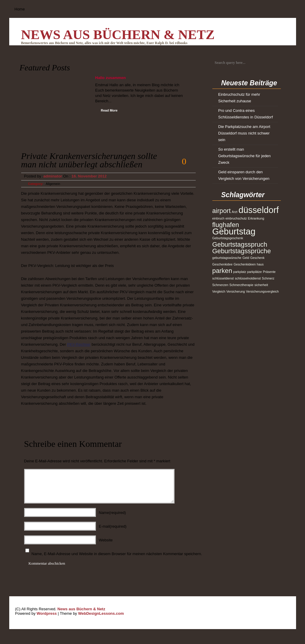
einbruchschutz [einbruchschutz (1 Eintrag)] (236, 218)
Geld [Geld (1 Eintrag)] (246, 258)
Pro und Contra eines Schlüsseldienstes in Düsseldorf (246, 114)
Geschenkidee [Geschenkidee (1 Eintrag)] (222, 264)
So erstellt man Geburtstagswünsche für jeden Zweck (245, 156)
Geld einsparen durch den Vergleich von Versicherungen (244, 175)
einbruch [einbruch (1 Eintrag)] (218, 218)
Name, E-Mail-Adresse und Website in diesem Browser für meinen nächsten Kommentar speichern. (117, 554)
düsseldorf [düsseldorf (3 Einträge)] (259, 210)
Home (20, 9)
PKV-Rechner (79, 344)
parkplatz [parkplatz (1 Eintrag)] (240, 272)
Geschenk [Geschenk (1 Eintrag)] (257, 258)
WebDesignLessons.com (101, 613)
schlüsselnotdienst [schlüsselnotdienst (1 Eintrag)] (248, 278)
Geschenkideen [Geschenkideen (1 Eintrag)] (245, 264)
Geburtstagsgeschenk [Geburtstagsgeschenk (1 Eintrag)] (228, 238)
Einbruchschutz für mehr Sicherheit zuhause (239, 98)
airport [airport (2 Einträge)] (222, 211)
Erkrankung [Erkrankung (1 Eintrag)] (256, 218)
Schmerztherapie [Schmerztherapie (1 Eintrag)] (241, 285)
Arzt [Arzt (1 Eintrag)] (235, 212)
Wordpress (47, 613)
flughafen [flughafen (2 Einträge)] (226, 225)
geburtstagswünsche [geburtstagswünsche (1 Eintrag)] (227, 258)
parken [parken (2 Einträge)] (222, 271)
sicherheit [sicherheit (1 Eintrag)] (261, 285)
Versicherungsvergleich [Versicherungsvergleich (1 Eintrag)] (262, 291)
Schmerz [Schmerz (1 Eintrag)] (268, 278)
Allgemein (53, 184)
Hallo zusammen (111, 78)
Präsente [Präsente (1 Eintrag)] (269, 272)
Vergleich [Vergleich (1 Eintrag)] (219, 291)
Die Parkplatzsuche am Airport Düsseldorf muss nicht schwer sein (244, 133)
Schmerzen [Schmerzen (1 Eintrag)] (220, 285)
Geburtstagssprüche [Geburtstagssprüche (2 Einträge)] (242, 251)
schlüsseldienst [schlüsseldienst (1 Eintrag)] (223, 278)
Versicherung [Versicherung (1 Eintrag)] (236, 291)
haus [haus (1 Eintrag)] (260, 264)
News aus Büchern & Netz (118, 35)
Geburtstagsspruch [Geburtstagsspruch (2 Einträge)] (240, 244)
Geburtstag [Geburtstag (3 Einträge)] (234, 231)
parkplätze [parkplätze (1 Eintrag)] (255, 272)
